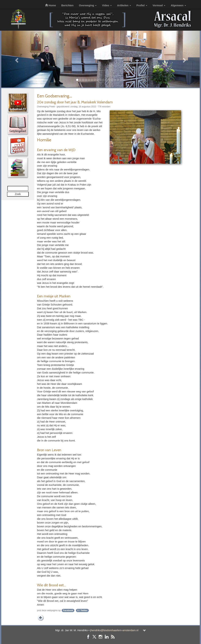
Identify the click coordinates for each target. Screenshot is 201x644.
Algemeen (178, 5)
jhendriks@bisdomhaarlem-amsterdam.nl (114, 630)
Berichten (67, 5)
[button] (16, 59)
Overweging (88, 5)
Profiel (142, 5)
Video (107, 5)
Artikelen (124, 5)
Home (51, 5)
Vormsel (159, 5)
